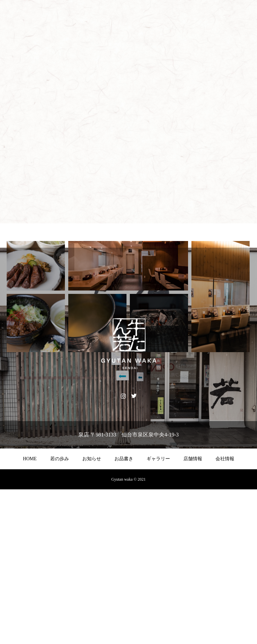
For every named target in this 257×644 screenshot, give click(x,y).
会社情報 (225, 613)
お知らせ (92, 613)
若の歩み (60, 613)
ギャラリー (158, 613)
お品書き (124, 613)
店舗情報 (193, 613)
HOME (30, 613)
